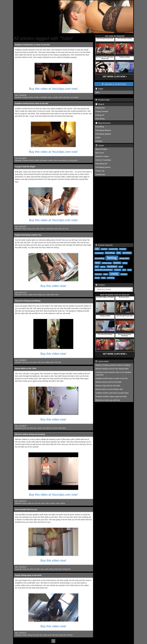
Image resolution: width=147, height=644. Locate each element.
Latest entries (102, 361)
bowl (41, 635)
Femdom (99, 141)
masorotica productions (104, 270)
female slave (107, 263)
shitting (47, 362)
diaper (24, 229)
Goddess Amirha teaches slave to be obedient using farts (113, 374)
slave (106, 274)
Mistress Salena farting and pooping (30, 434)
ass (33, 503)
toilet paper (62, 428)
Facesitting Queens (103, 167)
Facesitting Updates (103, 134)
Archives (100, 285)
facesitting (110, 253)
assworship (62, 161)
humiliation (44, 97)
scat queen (33, 362)
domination (44, 161)
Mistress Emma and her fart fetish (109, 382)
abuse (50, 97)
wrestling (111, 278)
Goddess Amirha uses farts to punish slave (112, 393)
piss (43, 362)
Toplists (100, 146)
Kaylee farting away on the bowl (28, 575)
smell (50, 635)
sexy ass (98, 274)
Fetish (98, 138)
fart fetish (127, 253)
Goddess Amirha (28, 97)
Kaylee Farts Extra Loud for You (28, 235)
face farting (75, 97)
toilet (61, 97)
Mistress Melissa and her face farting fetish (112, 369)
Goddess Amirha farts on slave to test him (32, 45)
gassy (24, 428)
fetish (53, 295)
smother (56, 97)
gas (35, 428)
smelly (48, 295)
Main (97, 92)
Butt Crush (100, 153)
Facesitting (100, 127)
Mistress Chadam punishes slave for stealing (113, 365)
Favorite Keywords (104, 245)
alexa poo (26, 362)
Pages (99, 89)
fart (28, 428)
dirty (60, 229)
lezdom (42, 229)
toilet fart (55, 635)
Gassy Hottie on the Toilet (26, 368)
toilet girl (70, 635)
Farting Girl (100, 115)
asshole (51, 161)
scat (67, 229)
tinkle (52, 362)
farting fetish (73, 161)
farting (29, 229)
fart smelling (100, 258)
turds (60, 362)
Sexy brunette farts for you (26, 509)
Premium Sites (103, 100)
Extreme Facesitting (103, 160)
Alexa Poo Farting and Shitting (28, 301)
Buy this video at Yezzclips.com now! (53, 89)
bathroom (49, 428)
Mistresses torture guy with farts (108, 400)
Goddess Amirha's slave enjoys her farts (111, 397)
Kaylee (25, 635)
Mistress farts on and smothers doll (109, 389)
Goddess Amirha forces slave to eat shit (32, 103)
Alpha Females (101, 149)
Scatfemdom (100, 174)
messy (56, 229)
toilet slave (67, 97)
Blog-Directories (103, 123)
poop (34, 229)
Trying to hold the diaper (25, 167)
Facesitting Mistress (103, 130)
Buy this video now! (53, 286)
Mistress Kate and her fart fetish (108, 386)
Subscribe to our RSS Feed (114, 84)
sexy (42, 569)
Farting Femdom (102, 111)
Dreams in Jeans (102, 156)
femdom (37, 97)
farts (35, 295)
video (47, 503)
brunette (25, 295)
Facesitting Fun (102, 164)
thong (97, 278)
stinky (45, 635)
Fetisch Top (100, 171)
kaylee (31, 295)
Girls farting (100, 119)
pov (67, 161)
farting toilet (67, 569)
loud (44, 295)
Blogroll (100, 104)
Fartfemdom (100, 108)
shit (64, 229)
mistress (53, 503)
